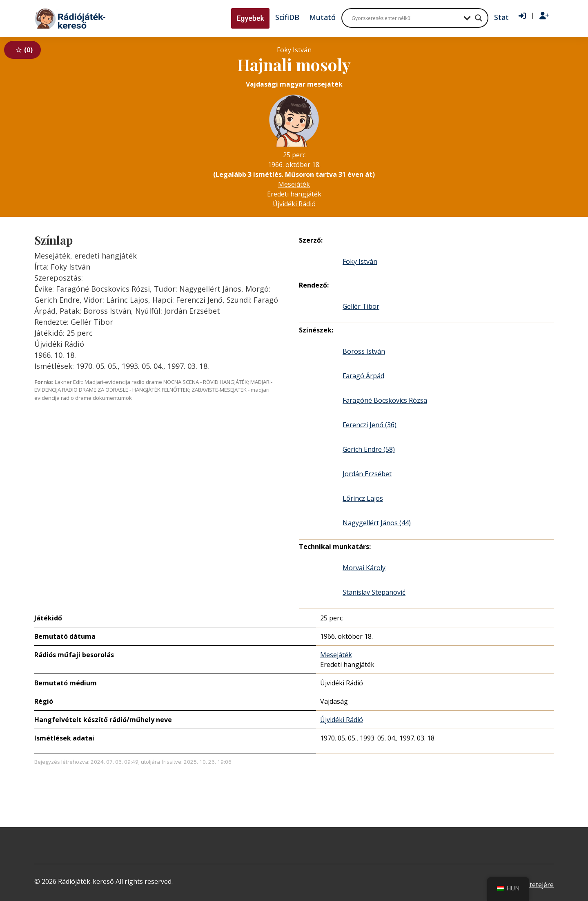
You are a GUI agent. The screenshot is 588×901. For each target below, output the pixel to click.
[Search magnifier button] (479, 18)
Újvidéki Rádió (294, 204)
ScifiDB (287, 17)
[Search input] (405, 18)
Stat (501, 17)
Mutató (322, 17)
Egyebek (250, 18)
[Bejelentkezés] (522, 16)
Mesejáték (294, 184)
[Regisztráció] (544, 16)
